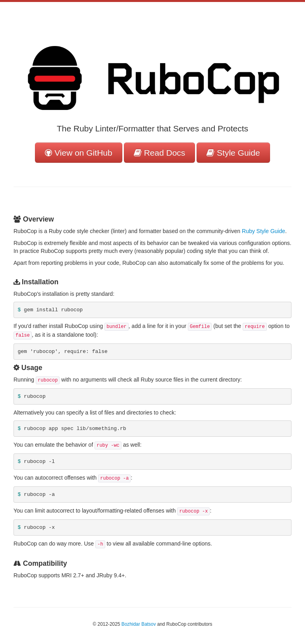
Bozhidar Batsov (139, 624)
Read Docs (160, 153)
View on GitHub (78, 153)
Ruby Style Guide (263, 231)
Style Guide (233, 153)
